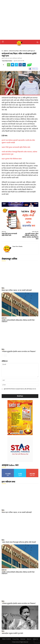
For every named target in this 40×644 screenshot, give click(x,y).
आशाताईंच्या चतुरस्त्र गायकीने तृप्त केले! (12, 633)
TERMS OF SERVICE (6, 639)
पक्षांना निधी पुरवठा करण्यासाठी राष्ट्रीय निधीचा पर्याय (16, 147)
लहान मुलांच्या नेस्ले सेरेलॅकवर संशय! (12, 159)
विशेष (3, 288)
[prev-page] (3, 355)
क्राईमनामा (6, 51)
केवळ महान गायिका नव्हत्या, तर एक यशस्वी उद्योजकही (17, 290)
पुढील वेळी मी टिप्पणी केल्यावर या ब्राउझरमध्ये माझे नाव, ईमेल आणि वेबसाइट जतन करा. (20, 389)
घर (2, 51)
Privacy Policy (16, 639)
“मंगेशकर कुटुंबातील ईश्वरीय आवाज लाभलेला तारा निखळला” (19, 351)
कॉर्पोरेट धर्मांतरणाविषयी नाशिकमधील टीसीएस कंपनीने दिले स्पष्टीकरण (18, 321)
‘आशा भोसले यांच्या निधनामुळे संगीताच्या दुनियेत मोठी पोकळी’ (19, 542)
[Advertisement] (20, 20)
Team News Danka (7, 61)
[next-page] (5, 355)
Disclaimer (23, 639)
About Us (29, 639)
